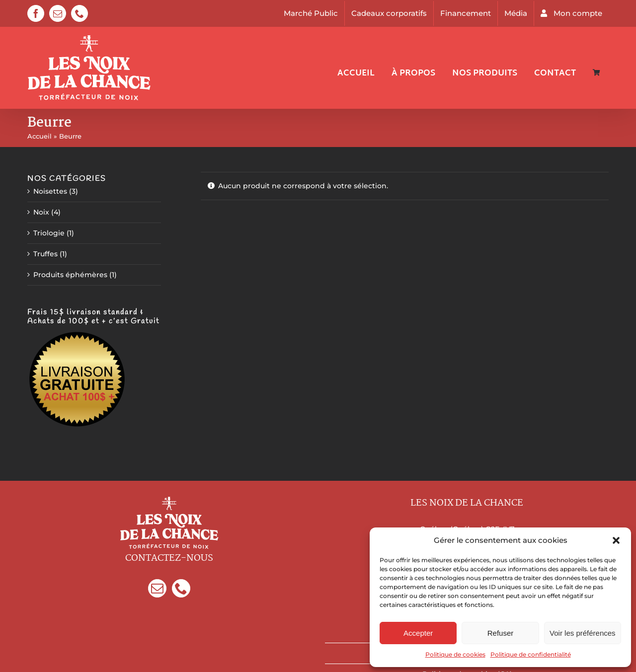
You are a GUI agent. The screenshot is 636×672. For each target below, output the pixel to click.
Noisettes (50, 191)
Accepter (418, 633)
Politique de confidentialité (531, 654)
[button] (616, 540)
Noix (41, 212)
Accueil (40, 136)
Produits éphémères (70, 275)
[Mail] (157, 588)
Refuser (501, 633)
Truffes (45, 254)
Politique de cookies (455, 654)
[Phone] (181, 588)
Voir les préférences (583, 633)
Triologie (49, 233)
